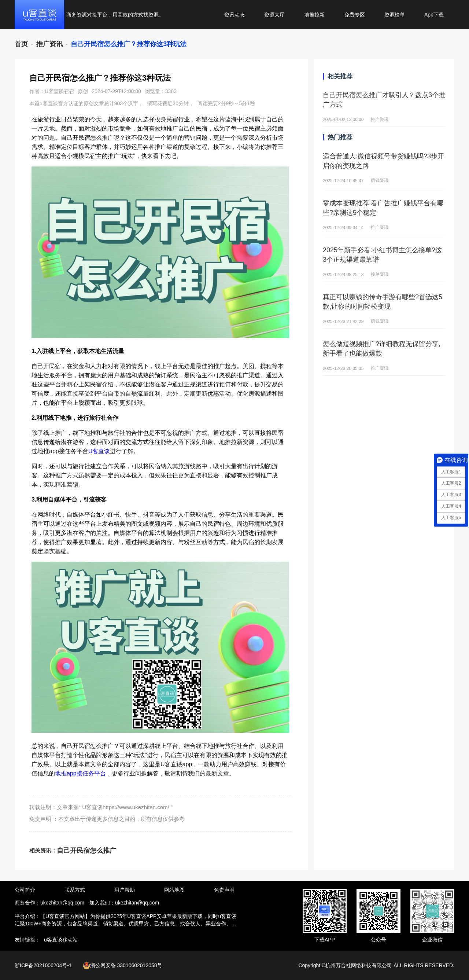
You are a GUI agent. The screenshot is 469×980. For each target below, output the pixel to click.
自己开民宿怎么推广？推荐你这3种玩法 (129, 44)
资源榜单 (395, 15)
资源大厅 (274, 15)
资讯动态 (234, 15)
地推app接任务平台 (80, 773)
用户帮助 (125, 890)
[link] (21, 44)
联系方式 (75, 890)
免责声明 (224, 890)
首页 (21, 44)
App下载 (434, 15)
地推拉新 (314, 15)
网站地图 (174, 890)
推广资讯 (49, 44)
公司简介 (25, 890)
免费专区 (355, 15)
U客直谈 (99, 451)
